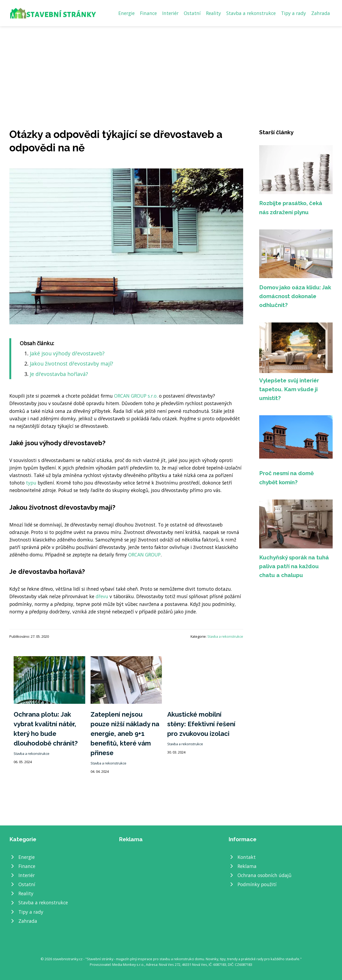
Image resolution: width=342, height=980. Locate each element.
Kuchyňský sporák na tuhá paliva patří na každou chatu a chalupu (294, 566)
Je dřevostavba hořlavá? (59, 374)
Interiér (170, 13)
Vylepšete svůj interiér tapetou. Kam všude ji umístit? (289, 389)
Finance (148, 13)
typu (31, 483)
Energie (127, 13)
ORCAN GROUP (144, 555)
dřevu (102, 596)
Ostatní (192, 13)
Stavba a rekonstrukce (251, 13)
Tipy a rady (294, 13)
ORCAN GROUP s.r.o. (136, 396)
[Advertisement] (171, 66)
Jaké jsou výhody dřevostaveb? (67, 353)
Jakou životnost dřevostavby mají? (71, 364)
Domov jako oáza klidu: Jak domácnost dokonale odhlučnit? (295, 296)
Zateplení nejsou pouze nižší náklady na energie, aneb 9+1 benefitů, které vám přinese (125, 734)
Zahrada (321, 13)
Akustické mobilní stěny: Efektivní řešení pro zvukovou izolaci (201, 724)
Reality (213, 13)
